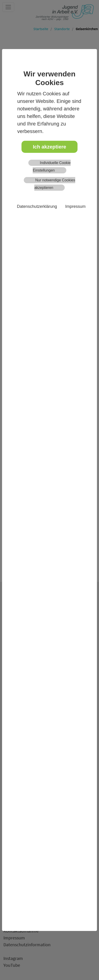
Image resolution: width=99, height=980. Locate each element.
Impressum (75, 206)
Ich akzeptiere (50, 147)
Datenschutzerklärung (37, 206)
